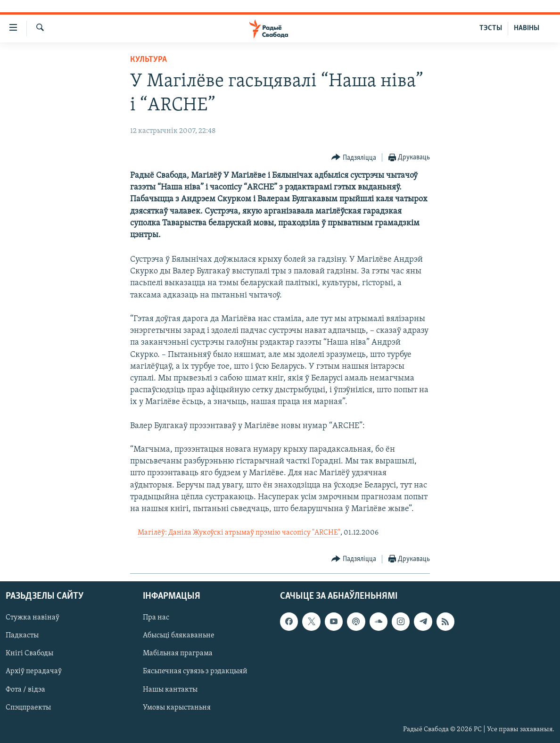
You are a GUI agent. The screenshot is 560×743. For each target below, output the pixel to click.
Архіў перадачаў (34, 671)
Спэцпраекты (28, 707)
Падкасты (22, 636)
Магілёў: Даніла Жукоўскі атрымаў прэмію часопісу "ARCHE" (239, 533)
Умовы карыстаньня (177, 707)
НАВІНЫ (527, 28)
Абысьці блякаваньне (179, 636)
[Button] (354, 158)
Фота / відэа (25, 689)
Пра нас (156, 618)
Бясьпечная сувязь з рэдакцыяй (195, 671)
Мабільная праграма (178, 653)
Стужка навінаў (33, 618)
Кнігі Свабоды (29, 653)
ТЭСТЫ (491, 28)
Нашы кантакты (170, 689)
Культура (148, 60)
